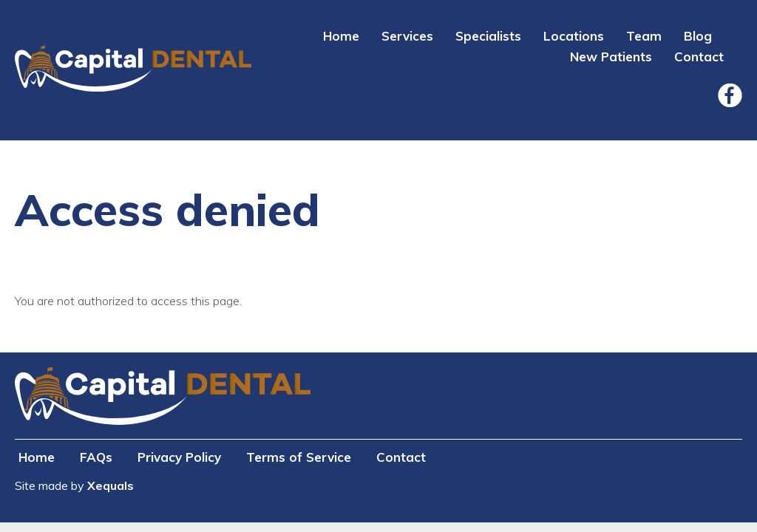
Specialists (488, 36)
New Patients (611, 57)
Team (644, 36)
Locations (574, 36)
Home (341, 36)
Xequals (111, 485)
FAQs (96, 457)
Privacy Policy (179, 457)
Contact (699, 57)
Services (407, 36)
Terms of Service (299, 457)
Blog (698, 36)
